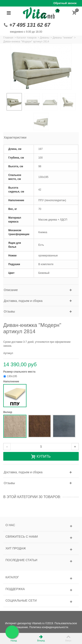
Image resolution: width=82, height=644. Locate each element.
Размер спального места (20, 372)
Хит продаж (16, 548)
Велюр (8, 412)
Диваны (44, 38)
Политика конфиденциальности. (49, 627)
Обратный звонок (65, 3)
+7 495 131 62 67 (30, 25)
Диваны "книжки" (63, 38)
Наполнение (12, 381)
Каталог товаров (27, 38)
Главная (8, 38)
